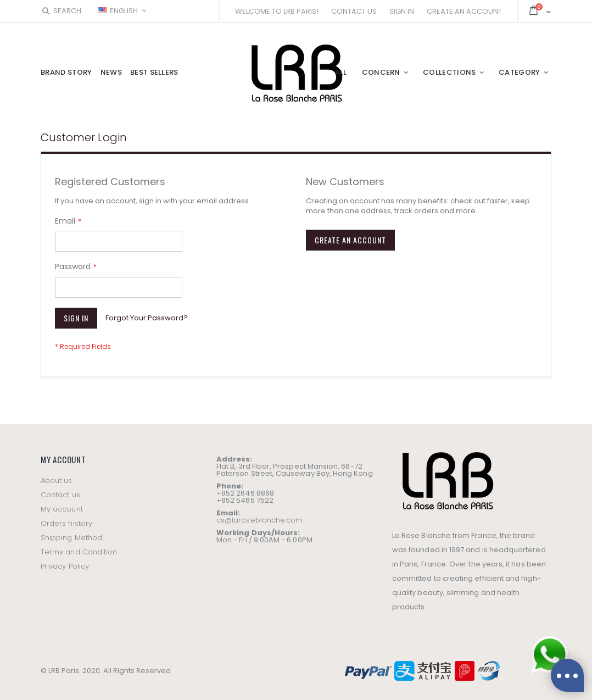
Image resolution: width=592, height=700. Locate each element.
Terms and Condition (79, 552)
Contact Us (354, 11)
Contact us (60, 495)
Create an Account (464, 11)
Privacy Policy (65, 566)
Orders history (66, 523)
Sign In (402, 11)
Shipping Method (71, 538)
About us (57, 480)
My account (62, 509)
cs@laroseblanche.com (259, 520)
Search (61, 11)
